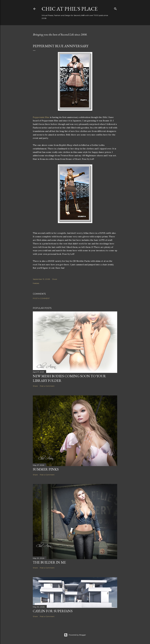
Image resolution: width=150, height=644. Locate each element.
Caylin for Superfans (53, 611)
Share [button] (55, 279)
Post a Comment (41, 298)
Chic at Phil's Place (70, 9)
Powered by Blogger (75, 635)
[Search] (115, 8)
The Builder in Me (49, 562)
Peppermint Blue (41, 117)
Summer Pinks (46, 469)
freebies (36, 283)
